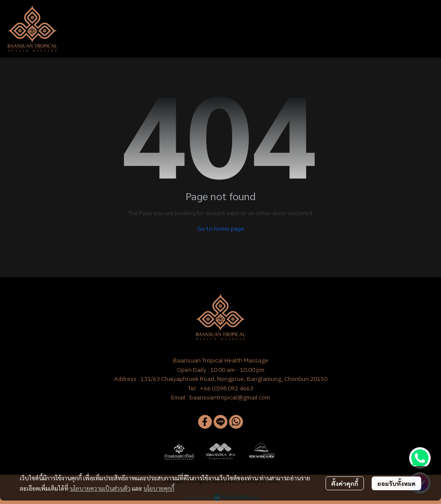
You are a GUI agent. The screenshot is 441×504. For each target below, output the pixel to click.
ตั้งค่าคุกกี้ (345, 483)
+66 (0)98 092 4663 (227, 388)
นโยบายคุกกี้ (159, 488)
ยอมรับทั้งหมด (396, 483)
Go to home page (221, 228)
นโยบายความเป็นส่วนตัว (100, 488)
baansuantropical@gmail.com (230, 397)
